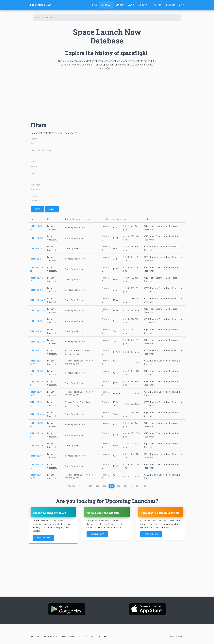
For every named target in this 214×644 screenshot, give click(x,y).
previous (70, 486)
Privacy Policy (50, 637)
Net (125, 219)
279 (112, 486)
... (85, 486)
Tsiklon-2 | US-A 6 (37, 300)
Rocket (106, 219)
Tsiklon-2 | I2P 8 (37, 290)
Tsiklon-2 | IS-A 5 (37, 342)
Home (95, 5)
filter (37, 209)
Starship (120, 5)
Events (131, 5)
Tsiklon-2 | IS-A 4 (37, 414)
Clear (52, 209)
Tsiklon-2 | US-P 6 (37, 311)
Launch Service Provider (41, 150)
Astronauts (144, 5)
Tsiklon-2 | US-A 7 (37, 321)
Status (34, 162)
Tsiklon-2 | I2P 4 (37, 259)
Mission (117, 219)
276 (91, 486)
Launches (106, 5)
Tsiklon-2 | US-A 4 (37, 456)
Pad (146, 219)
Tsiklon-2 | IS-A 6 (37, 331)
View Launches (44, 538)
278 (105, 486)
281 (125, 486)
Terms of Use (68, 637)
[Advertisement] (107, 97)
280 (118, 486)
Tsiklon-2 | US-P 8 (37, 238)
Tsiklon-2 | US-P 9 (37, 445)
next (146, 486)
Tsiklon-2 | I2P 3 (37, 248)
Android (170, 5)
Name (33, 219)
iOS (181, 5)
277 (98, 486)
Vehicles (157, 5)
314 (138, 486)
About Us (35, 637)
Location (34, 173)
